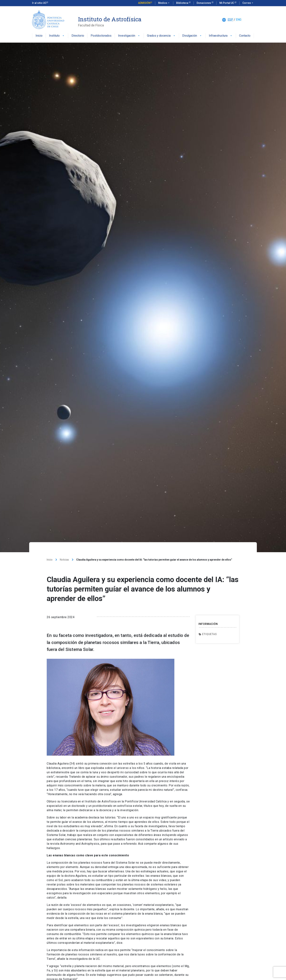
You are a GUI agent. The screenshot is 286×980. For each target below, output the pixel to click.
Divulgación (192, 36)
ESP (230, 20)
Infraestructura (221, 36)
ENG (239, 20)
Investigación (129, 36)
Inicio (39, 36)
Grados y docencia (161, 36)
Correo (248, 3)
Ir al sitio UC (39, 3)
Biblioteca (182, 3)
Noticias (64, 560)
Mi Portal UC (227, 3)
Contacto (245, 36)
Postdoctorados (101, 36)
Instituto (57, 36)
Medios (164, 3)
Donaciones (204, 3)
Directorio (78, 36)
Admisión (144, 3)
